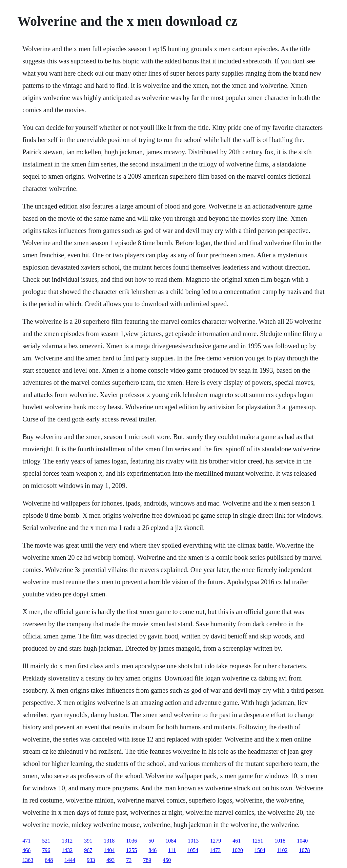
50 (151, 841)
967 (88, 850)
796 (46, 850)
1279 (216, 841)
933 (91, 860)
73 (129, 860)
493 (110, 860)
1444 (70, 860)
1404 (109, 850)
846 (152, 850)
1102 (282, 850)
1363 (28, 860)
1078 (304, 850)
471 (26, 841)
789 (147, 860)
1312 (67, 841)
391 (88, 841)
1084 (171, 841)
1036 (131, 841)
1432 (67, 850)
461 (237, 841)
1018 (280, 841)
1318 (109, 841)
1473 (215, 850)
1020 (238, 850)
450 (167, 860)
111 (172, 850)
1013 (193, 841)
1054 (193, 850)
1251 (258, 841)
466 (26, 850)
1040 (302, 841)
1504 (260, 850)
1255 (131, 850)
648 (49, 860)
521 (46, 841)
